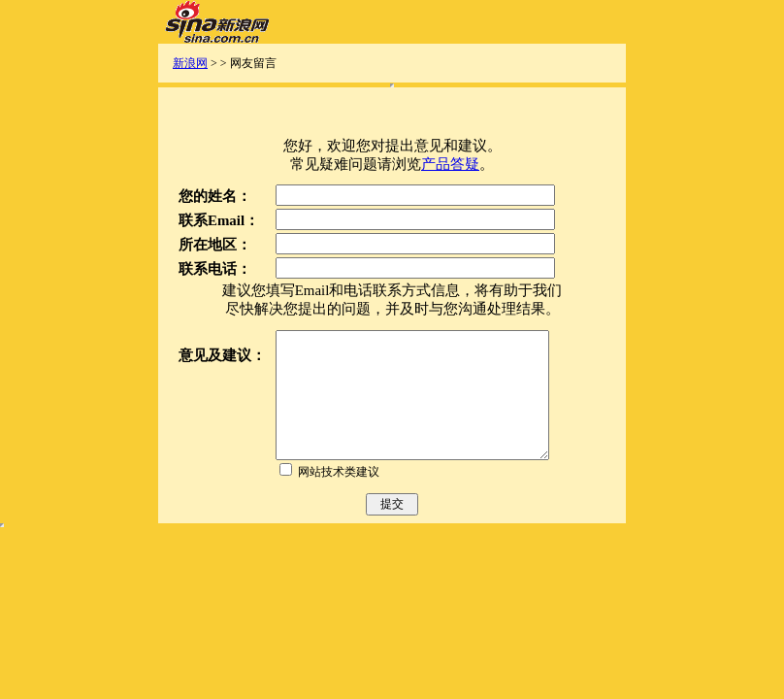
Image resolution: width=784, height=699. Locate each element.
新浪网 (190, 63)
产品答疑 (450, 164)
